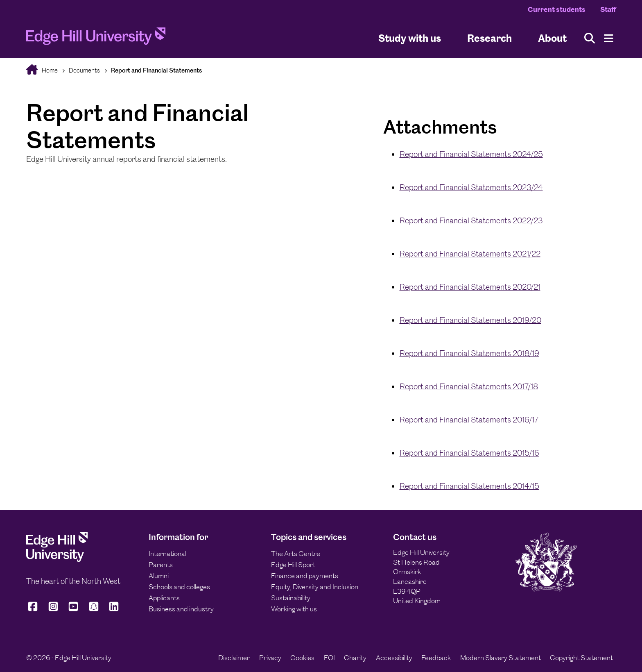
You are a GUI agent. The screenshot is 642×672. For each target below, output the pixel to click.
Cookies (302, 658)
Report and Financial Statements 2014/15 (469, 486)
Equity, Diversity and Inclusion (315, 587)
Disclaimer (234, 658)
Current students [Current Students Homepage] (557, 9)
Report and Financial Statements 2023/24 (471, 187)
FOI (329, 658)
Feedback (436, 658)
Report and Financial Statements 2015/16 (469, 453)
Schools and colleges (179, 587)
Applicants (164, 598)
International (167, 554)
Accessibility (394, 658)
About (552, 38)
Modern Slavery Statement (501, 658)
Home (49, 70)
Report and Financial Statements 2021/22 (470, 254)
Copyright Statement (581, 658)
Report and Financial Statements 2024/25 (471, 154)
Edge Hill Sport (293, 565)
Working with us (294, 609)
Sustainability (291, 598)
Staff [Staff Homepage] (608, 9)
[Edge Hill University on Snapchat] (94, 610)
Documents (84, 70)
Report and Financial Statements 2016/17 (469, 420)
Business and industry (181, 609)
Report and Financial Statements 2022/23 (471, 221)
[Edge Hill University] (57, 559)
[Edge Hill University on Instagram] (53, 610)
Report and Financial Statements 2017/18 (469, 387)
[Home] (96, 38)
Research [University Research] (489, 38)
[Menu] (609, 38)
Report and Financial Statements (156, 70)
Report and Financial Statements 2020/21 (470, 287)
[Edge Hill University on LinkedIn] (114, 610)
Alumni (159, 576)
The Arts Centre (296, 554)
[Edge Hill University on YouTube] (73, 610)
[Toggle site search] (590, 38)
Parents (161, 565)
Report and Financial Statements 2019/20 (470, 320)
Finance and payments (305, 576)
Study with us (410, 38)
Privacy (270, 658)
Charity (355, 658)
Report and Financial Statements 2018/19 (469, 353)
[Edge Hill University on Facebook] (34, 610)
